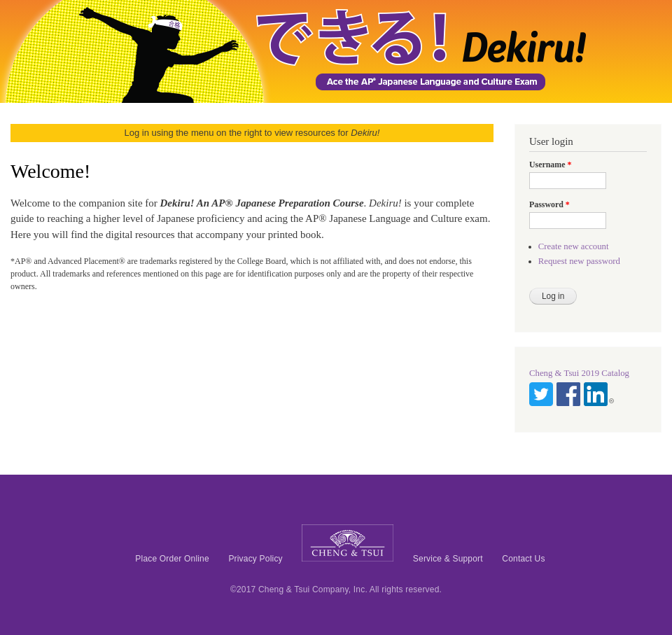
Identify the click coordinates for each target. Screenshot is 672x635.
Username (550, 165)
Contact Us (523, 559)
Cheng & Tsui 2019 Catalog (579, 373)
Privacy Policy (255, 559)
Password (549, 204)
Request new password (579, 261)
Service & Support (448, 559)
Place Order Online (172, 559)
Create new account (574, 246)
